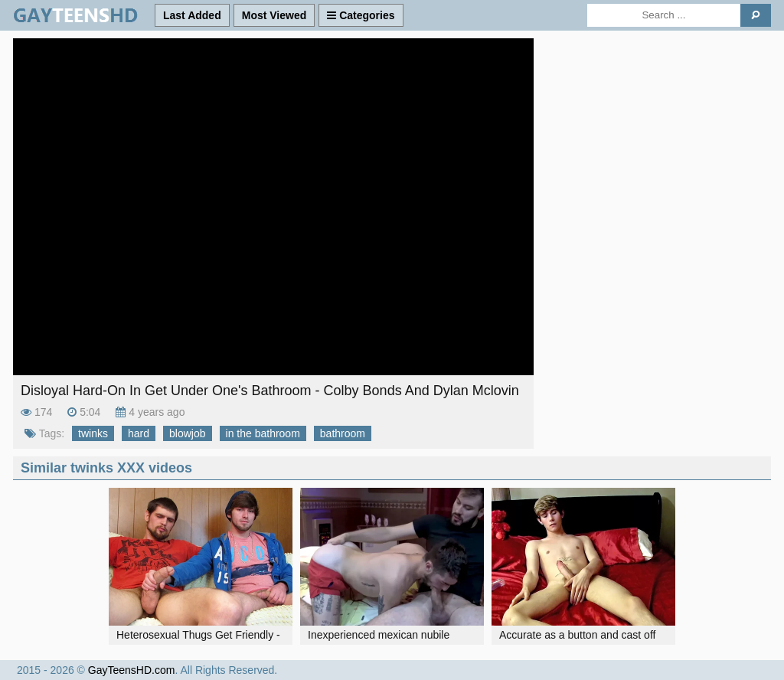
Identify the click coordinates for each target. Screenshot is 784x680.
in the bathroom (263, 433)
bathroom (343, 433)
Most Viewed (274, 15)
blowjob (187, 433)
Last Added (192, 15)
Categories (361, 15)
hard (139, 433)
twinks (93, 433)
